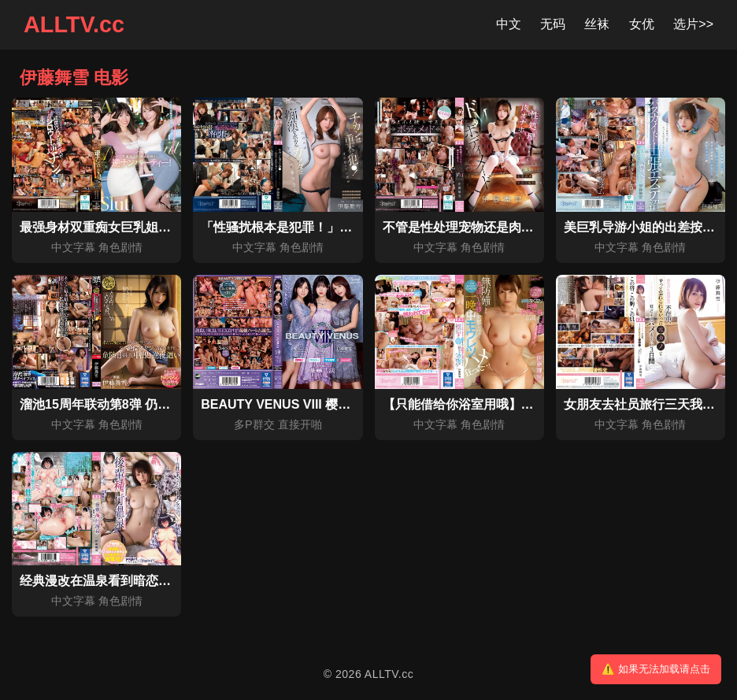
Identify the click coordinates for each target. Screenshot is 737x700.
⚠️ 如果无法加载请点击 (656, 669)
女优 (642, 24)
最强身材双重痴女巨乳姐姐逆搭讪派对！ (133, 227)
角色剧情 (120, 247)
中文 (509, 24)
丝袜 (597, 24)
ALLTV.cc (74, 24)
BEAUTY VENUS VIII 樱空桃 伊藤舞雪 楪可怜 (330, 404)
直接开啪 (300, 424)
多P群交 (254, 424)
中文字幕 (73, 247)
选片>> (693, 24)
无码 (553, 24)
